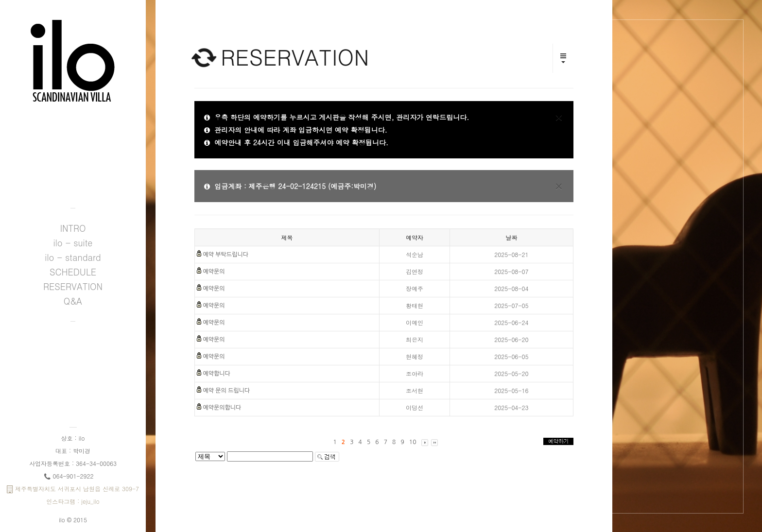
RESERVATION (73, 286)
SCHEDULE (73, 272)
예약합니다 (216, 374)
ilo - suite (73, 243)
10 (413, 442)
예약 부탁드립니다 (225, 255)
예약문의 (214, 272)
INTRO (73, 228)
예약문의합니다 (222, 408)
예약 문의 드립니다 (226, 391)
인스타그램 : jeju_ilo (73, 501)
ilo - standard (73, 257)
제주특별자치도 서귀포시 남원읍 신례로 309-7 (73, 489)
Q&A (73, 301)
